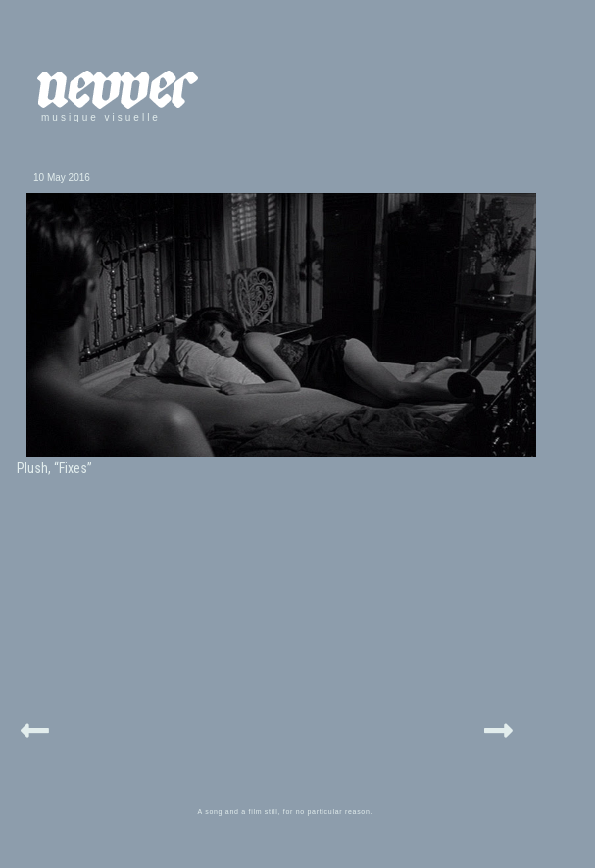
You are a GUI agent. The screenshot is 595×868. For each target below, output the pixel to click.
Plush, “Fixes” (54, 468)
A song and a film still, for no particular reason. (286, 812)
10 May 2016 (62, 178)
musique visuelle (101, 117)
